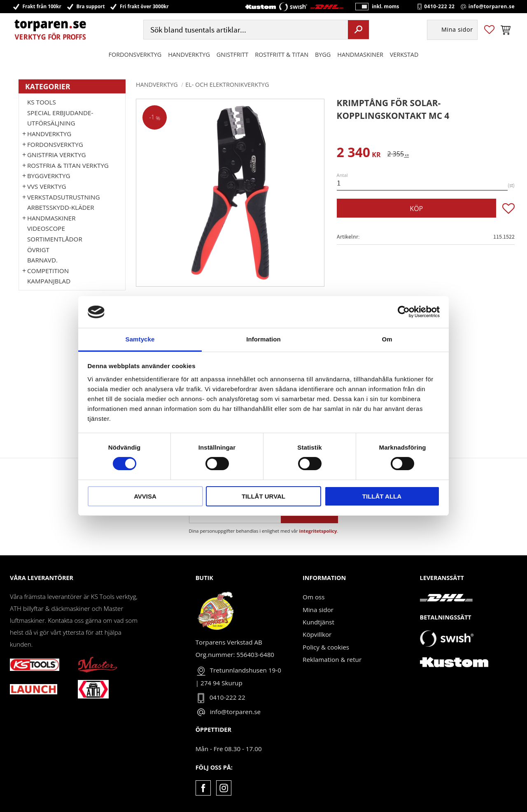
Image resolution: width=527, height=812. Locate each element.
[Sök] (358, 30)
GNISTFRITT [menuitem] (232, 55)
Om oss (314, 597)
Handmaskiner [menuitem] (360, 55)
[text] (359, 154)
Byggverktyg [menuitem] (49, 176)
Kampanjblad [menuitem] (49, 281)
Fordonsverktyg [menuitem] (135, 55)
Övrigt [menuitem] (38, 250)
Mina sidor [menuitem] (457, 30)
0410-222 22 (439, 7)
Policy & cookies (326, 647)
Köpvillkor (317, 634)
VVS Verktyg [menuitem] (47, 186)
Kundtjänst (318, 622)
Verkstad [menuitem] (404, 55)
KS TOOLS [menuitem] (42, 102)
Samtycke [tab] (140, 339)
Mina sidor (318, 610)
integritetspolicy (318, 531)
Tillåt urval (263, 496)
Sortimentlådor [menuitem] (55, 239)
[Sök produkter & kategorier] (245, 30)
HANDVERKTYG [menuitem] (189, 55)
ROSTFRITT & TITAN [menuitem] (282, 55)
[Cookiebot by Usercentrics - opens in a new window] (404, 312)
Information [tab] (263, 339)
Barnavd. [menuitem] (42, 260)
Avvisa (145, 496)
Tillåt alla (382, 496)
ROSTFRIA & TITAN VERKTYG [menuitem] (68, 165)
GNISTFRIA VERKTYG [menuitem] (56, 155)
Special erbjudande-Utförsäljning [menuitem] (60, 118)
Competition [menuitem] (48, 271)
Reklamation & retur (332, 659)
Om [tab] (387, 339)
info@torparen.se (492, 7)
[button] (489, 30)
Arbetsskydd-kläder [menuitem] (61, 207)
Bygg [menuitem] (323, 55)
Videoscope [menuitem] (46, 228)
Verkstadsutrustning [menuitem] (64, 197)
